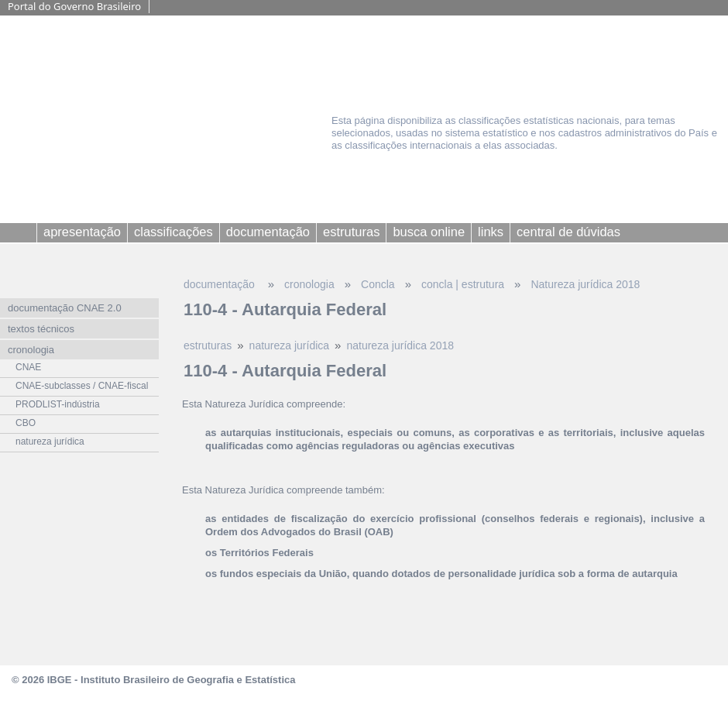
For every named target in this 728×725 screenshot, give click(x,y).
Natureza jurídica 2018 (585, 284)
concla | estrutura (463, 284)
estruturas (208, 345)
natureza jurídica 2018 (400, 345)
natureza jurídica (290, 345)
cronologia (309, 284)
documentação (221, 284)
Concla (378, 284)
